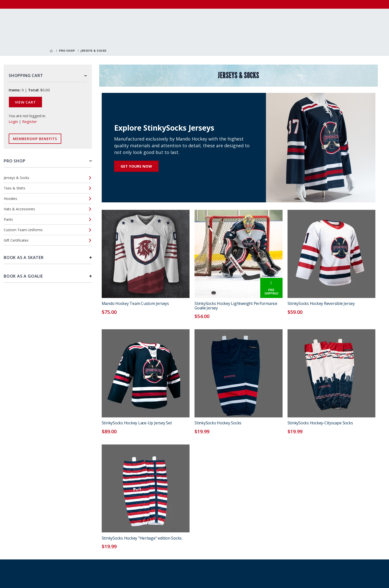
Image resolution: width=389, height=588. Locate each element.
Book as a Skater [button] (24, 257)
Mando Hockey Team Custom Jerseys (135, 303)
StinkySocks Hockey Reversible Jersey (321, 303)
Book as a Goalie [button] (23, 276)
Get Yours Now (136, 166)
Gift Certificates (16, 240)
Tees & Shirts (15, 188)
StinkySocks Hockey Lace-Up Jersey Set (137, 423)
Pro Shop (67, 51)
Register (30, 121)
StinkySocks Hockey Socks (218, 423)
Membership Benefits (35, 139)
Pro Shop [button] (15, 161)
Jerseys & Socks (16, 178)
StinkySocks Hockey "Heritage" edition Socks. (142, 538)
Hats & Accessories (19, 209)
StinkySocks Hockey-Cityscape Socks (320, 423)
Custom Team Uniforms (23, 230)
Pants (8, 219)
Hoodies (10, 199)
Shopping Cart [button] (26, 75)
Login (13, 121)
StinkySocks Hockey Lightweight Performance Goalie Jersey (236, 306)
